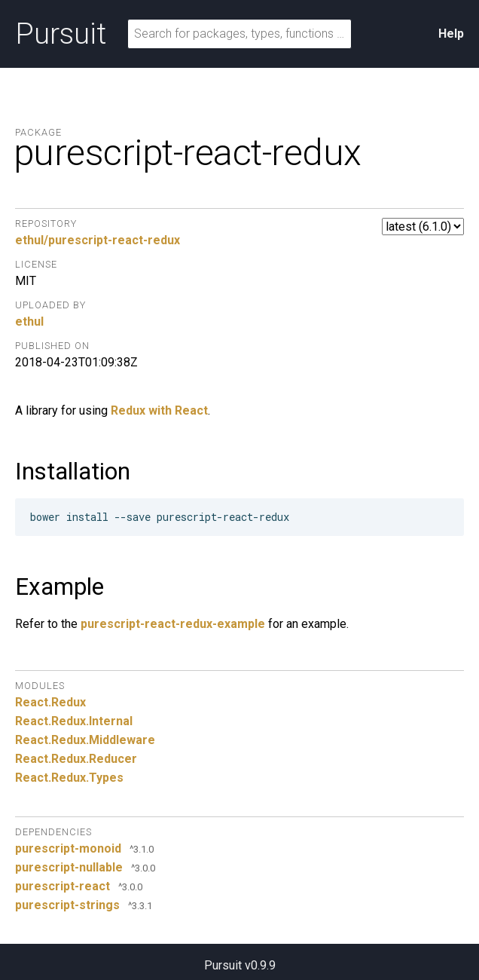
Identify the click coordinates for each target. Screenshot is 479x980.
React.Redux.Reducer (76, 759)
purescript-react (63, 886)
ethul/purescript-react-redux (98, 240)
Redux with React (159, 410)
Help (451, 34)
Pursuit (61, 34)
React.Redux (50, 702)
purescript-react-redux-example (173, 624)
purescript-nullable (69, 867)
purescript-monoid (68, 848)
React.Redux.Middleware (85, 740)
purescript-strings (67, 905)
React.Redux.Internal (74, 721)
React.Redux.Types (69, 778)
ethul (29, 322)
